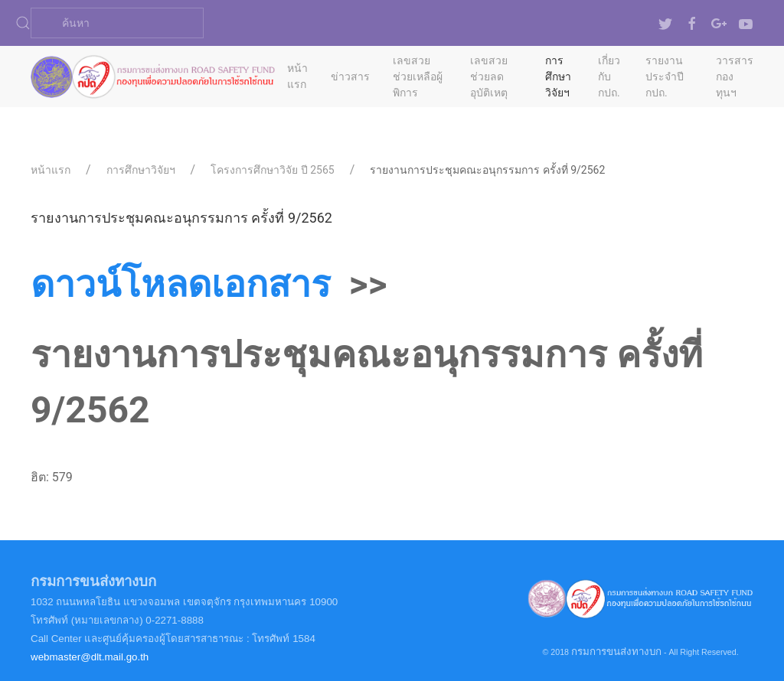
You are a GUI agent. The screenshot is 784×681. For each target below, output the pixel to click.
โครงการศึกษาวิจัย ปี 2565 (272, 170)
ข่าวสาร (350, 77)
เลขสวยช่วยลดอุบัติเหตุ (489, 77)
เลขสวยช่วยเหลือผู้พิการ (418, 77)
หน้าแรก (297, 76)
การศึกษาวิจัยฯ (558, 77)
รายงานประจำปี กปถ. (665, 77)
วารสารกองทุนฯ (735, 77)
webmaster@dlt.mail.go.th (90, 657)
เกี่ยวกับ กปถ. (609, 77)
